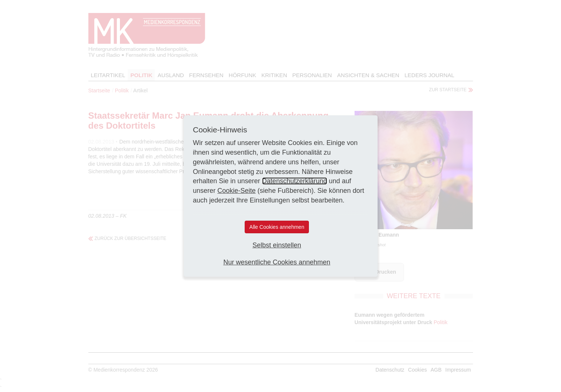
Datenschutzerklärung (295, 181)
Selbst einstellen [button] (277, 245)
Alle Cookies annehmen (277, 227)
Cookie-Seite (237, 191)
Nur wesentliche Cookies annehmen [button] (277, 262)
